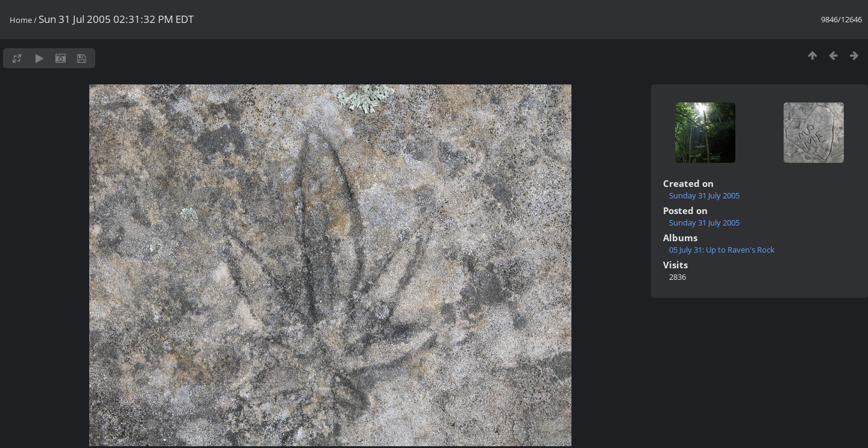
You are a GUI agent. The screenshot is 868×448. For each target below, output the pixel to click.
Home (21, 20)
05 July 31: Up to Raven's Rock (722, 250)
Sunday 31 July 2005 (704, 195)
